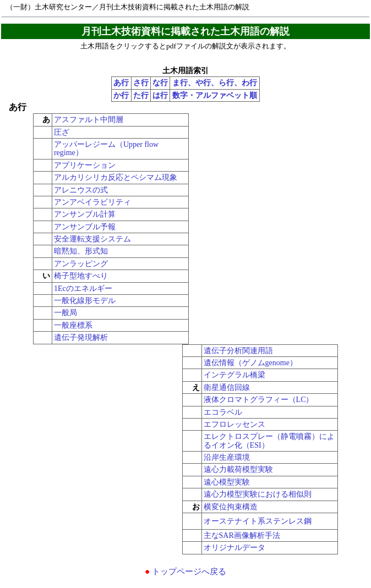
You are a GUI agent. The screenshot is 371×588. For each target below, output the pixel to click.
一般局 (66, 313)
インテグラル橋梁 (234, 375)
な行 (160, 83)
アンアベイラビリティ (92, 202)
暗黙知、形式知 (81, 251)
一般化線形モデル (85, 301)
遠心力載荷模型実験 (238, 469)
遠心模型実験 (227, 482)
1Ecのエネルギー (83, 288)
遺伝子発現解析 (81, 337)
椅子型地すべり (81, 276)
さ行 (141, 83)
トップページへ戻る (185, 571)
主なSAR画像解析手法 (242, 535)
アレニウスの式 (81, 190)
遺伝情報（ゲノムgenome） (250, 363)
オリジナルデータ (234, 548)
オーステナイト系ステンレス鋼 (258, 521)
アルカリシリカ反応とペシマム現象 (116, 177)
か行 (121, 95)
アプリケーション (85, 165)
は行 (160, 95)
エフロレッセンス (234, 424)
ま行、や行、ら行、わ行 (215, 83)
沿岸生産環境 (227, 457)
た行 (141, 95)
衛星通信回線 (227, 388)
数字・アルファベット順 (215, 95)
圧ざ (62, 132)
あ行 (121, 83)
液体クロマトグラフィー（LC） (259, 400)
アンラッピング (81, 264)
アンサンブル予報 (85, 227)
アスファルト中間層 (89, 120)
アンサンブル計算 (85, 214)
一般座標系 (73, 325)
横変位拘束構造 (231, 507)
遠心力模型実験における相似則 (258, 494)
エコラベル (223, 412)
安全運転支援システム (92, 239)
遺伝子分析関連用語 (238, 351)
